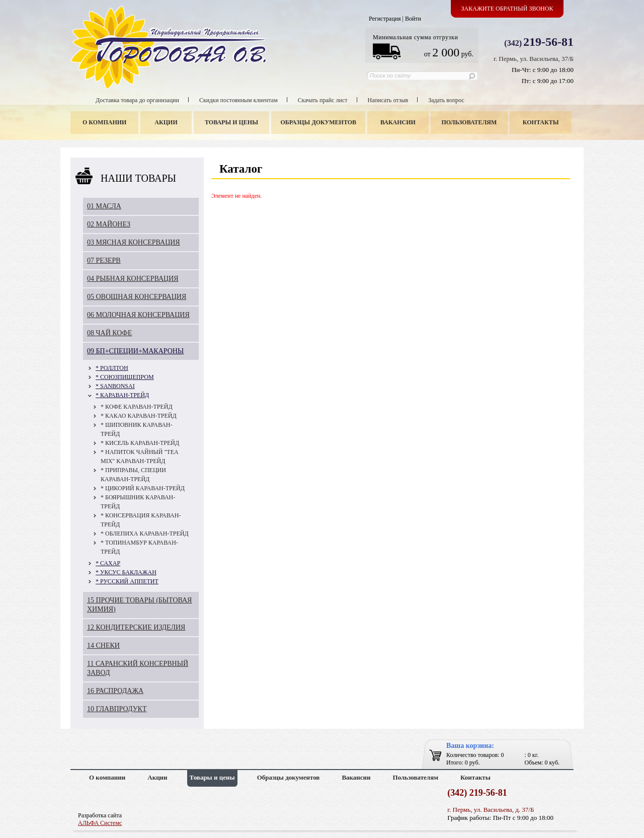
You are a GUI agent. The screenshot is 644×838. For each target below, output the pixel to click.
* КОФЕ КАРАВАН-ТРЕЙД (137, 407)
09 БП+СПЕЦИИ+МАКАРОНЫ (135, 351)
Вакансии (398, 122)
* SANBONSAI (115, 386)
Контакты (541, 122)
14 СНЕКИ (103, 645)
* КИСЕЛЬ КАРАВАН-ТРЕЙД (140, 443)
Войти (413, 19)
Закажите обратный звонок (507, 9)
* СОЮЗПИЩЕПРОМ (125, 377)
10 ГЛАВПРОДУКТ (117, 709)
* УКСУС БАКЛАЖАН (126, 572)
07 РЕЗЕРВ (104, 260)
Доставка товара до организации (137, 100)
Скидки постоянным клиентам (238, 100)
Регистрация (385, 19)
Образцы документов (319, 122)
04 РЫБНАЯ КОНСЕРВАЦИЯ (133, 279)
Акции (166, 122)
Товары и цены (231, 122)
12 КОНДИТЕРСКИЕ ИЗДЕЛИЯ (136, 627)
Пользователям (469, 122)
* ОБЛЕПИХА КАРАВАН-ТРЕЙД (145, 534)
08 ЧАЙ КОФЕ (109, 333)
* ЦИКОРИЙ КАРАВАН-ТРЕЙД (143, 488)
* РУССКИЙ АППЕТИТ (127, 581)
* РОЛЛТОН (112, 368)
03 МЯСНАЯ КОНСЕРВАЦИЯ (134, 242)
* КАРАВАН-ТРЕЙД (122, 395)
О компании (104, 122)
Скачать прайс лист (323, 100)
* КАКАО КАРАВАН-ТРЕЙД (139, 416)
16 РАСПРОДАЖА (115, 691)
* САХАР (108, 563)
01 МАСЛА (104, 206)
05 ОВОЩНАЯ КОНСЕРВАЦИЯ (137, 297)
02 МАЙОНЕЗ (109, 224)
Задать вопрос (446, 100)
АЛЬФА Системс (100, 823)
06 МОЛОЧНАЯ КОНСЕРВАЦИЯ (138, 315)
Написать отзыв (388, 100)
